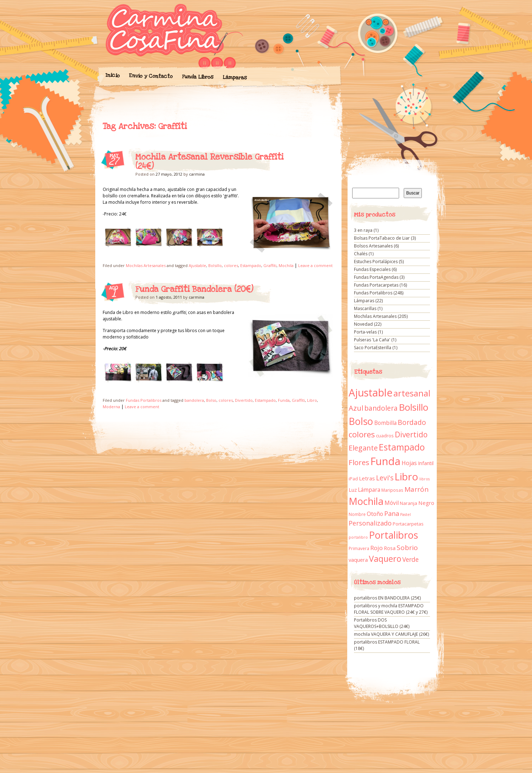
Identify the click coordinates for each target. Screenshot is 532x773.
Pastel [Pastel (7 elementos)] (405, 515)
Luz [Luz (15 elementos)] (353, 490)
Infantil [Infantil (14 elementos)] (426, 463)
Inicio (112, 75)
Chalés (361, 254)
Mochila (286, 265)
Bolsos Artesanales (373, 246)
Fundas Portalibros (144, 400)
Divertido (244, 400)
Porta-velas (365, 332)
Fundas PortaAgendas (376, 277)
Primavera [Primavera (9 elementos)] (359, 548)
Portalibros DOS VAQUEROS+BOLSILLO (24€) (382, 623)
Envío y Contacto (151, 76)
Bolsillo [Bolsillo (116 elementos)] (413, 407)
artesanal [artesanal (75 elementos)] (412, 393)
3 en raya (363, 230)
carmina (197, 174)
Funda (284, 400)
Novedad (363, 324)
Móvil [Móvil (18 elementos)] (392, 503)
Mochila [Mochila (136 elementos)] (366, 501)
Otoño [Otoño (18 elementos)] (375, 514)
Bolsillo (215, 265)
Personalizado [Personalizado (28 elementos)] (370, 523)
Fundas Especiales (372, 269)
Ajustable (197, 265)
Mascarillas (365, 308)
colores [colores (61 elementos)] (362, 434)
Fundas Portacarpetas (376, 285)
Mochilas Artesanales (146, 265)
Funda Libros (197, 77)
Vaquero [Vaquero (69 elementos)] (385, 559)
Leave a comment (315, 265)
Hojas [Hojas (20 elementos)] (409, 463)
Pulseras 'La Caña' (372, 340)
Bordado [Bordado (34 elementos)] (412, 422)
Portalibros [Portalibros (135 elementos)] (393, 535)
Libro (312, 400)
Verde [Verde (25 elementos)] (410, 559)
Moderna (111, 407)
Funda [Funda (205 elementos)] (385, 461)
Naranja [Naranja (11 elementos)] (409, 503)
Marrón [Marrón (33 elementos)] (417, 489)
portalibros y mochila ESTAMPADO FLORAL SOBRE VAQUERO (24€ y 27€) (391, 609)
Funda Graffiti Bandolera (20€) (194, 289)
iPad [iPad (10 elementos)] (353, 479)
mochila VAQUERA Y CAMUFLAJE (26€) (391, 634)
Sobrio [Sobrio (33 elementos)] (407, 548)
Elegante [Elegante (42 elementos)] (363, 448)
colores (231, 265)
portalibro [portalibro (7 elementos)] (358, 537)
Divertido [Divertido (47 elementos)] (411, 435)
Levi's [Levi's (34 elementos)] (385, 478)
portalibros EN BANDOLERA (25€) (387, 598)
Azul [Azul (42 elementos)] (356, 408)
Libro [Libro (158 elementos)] (406, 476)
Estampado (251, 265)
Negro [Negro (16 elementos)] (426, 503)
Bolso (211, 400)
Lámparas (235, 78)
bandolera (194, 400)
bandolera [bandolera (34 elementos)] (381, 408)
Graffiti (270, 265)
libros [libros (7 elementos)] (424, 479)
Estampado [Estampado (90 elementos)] (402, 447)
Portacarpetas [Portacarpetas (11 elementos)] (408, 524)
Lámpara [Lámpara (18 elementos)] (369, 490)
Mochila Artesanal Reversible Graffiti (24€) (209, 162)
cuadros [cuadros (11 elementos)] (385, 436)
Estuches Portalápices (376, 262)
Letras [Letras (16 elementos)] (367, 478)
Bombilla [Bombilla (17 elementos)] (385, 423)
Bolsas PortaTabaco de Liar (382, 238)
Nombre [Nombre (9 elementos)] (357, 514)
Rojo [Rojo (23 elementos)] (377, 548)
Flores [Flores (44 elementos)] (359, 462)
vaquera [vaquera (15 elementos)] (358, 560)
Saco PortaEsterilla (373, 348)
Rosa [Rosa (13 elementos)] (390, 548)
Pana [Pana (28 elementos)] (392, 513)
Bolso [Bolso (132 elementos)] (361, 421)
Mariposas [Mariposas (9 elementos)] (392, 490)
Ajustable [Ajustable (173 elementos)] (370, 393)
